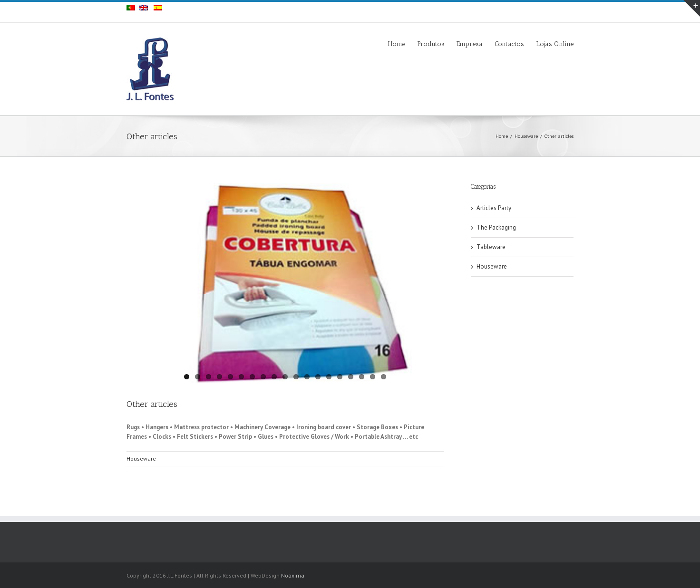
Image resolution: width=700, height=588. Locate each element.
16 (351, 377)
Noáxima (293, 575)
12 (307, 377)
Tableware (491, 247)
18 (373, 377)
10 (285, 377)
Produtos (431, 44)
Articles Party (494, 208)
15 (340, 377)
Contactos (509, 44)
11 (296, 377)
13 (318, 377)
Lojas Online (555, 44)
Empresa (470, 44)
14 (329, 377)
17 (362, 377)
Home (397, 44)
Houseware (526, 136)
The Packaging (496, 227)
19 (384, 377)
